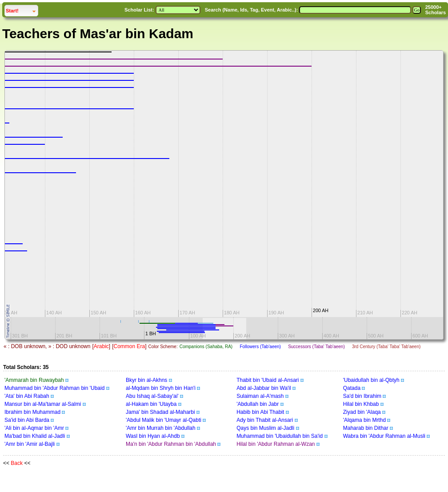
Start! (22, 10)
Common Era (129, 346)
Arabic (101, 346)
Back (17, 463)
